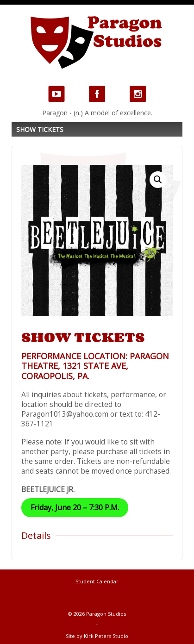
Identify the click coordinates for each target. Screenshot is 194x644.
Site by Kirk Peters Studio (97, 636)
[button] (158, 180)
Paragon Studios (105, 614)
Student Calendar (97, 581)
